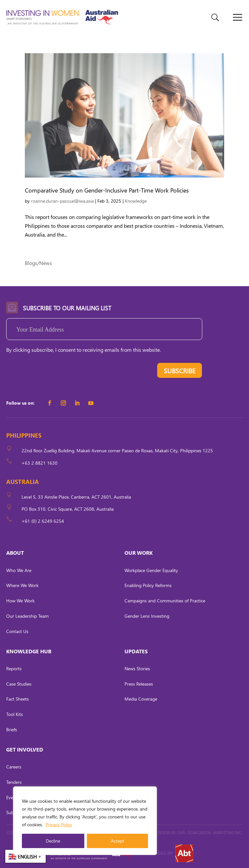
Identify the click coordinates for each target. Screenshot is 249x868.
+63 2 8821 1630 (40, 463)
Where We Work (22, 585)
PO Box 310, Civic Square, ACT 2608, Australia (68, 509)
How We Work (20, 601)
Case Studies (19, 684)
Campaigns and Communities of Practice (165, 601)
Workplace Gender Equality (151, 570)
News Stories (137, 668)
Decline (53, 841)
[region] (85, 821)
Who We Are (19, 570)
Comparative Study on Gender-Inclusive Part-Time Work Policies (107, 190)
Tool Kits (15, 714)
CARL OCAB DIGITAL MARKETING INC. (209, 833)
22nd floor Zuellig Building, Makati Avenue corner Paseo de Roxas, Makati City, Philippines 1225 (117, 450)
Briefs (12, 729)
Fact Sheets (17, 699)
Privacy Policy (59, 824)
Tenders (14, 782)
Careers (14, 767)
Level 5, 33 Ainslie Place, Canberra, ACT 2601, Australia (76, 497)
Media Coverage (141, 699)
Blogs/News (38, 263)
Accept (117, 841)
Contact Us (17, 631)
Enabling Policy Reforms (148, 585)
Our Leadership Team (27, 616)
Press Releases (139, 684)
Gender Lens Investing (147, 616)
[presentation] (56, 372)
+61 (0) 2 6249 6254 (43, 521)
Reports (14, 668)
